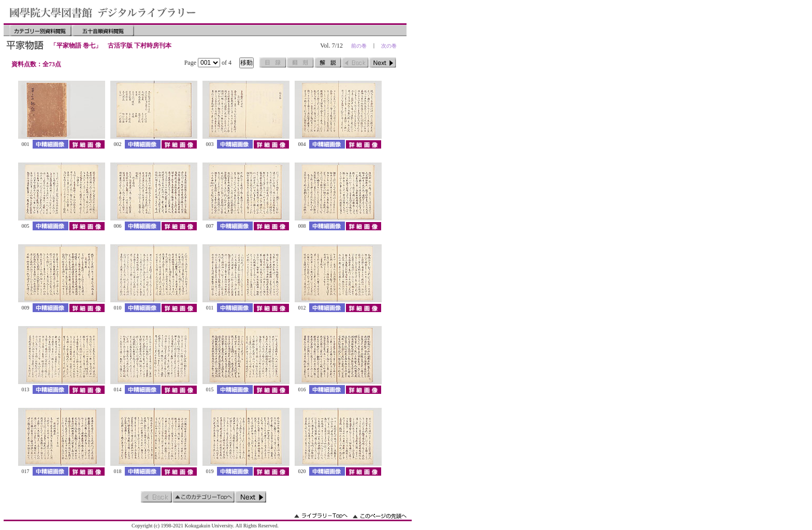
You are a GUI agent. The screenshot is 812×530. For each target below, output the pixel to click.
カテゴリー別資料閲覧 (40, 31)
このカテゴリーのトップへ (204, 497)
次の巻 (389, 46)
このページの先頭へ (380, 516)
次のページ (383, 63)
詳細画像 (87, 144)
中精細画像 (50, 144)
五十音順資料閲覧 (103, 31)
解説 (328, 63)
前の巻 (359, 46)
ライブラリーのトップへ (321, 516)
